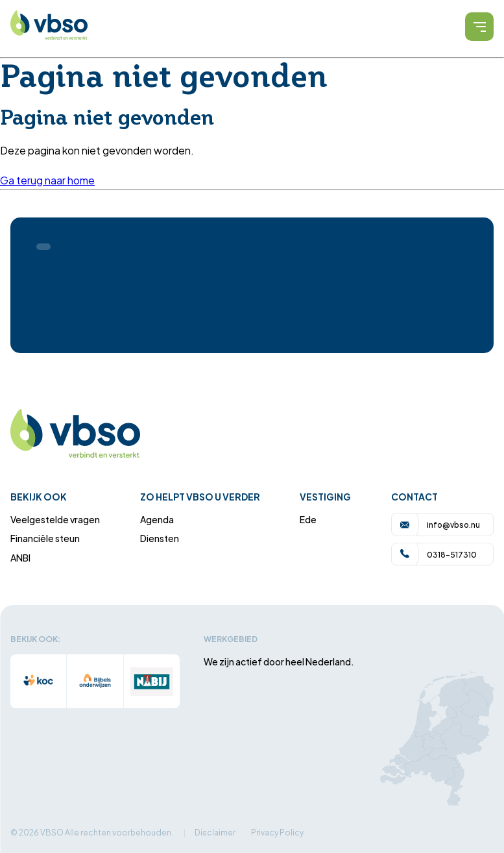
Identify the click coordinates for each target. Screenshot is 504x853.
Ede (308, 519)
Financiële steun (45, 538)
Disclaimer (215, 832)
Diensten (160, 538)
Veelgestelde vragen (55, 519)
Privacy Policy (277, 832)
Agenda (157, 519)
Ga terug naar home (47, 180)
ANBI (20, 557)
